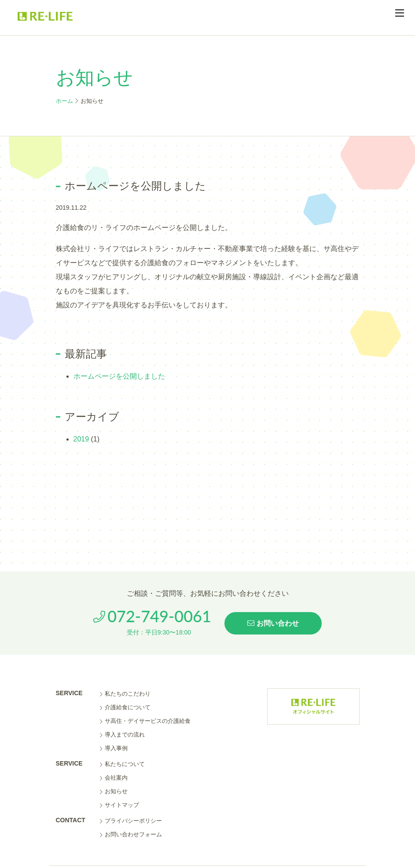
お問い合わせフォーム (131, 834)
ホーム (64, 101)
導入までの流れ (122, 735)
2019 (81, 439)
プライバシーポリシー (131, 821)
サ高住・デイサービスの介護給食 (145, 721)
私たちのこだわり (125, 694)
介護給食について (125, 707)
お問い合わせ (273, 623)
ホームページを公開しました (119, 376)
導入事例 (114, 748)
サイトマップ (119, 805)
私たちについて (122, 764)
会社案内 (114, 778)
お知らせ (114, 791)
